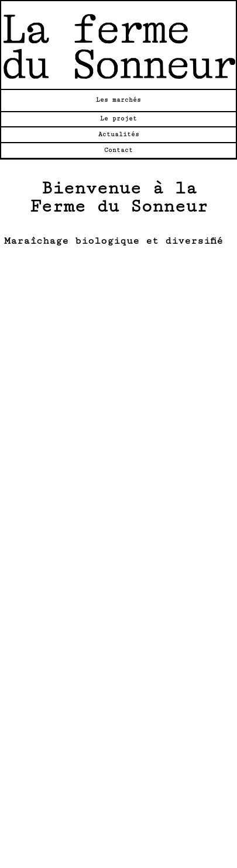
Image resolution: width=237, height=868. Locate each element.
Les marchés (118, 100)
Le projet (118, 119)
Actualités (119, 134)
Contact (118, 150)
